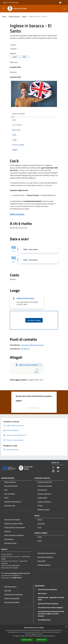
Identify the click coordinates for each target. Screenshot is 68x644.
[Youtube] (58, 468)
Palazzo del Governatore (25, 298)
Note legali (8, 590)
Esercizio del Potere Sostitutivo (48, 604)
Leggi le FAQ (41, 561)
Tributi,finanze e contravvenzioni (15, 527)
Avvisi (39, 527)
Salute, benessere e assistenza (14, 535)
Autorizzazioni (9, 539)
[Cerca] (64, 9)
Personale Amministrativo (13, 502)
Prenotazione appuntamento (47, 553)
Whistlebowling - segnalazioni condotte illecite (51, 598)
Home (4, 16)
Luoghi (40, 537)
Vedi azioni (15, 49)
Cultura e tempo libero (45, 486)
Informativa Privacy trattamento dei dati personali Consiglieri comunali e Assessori (51, 614)
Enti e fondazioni (10, 494)
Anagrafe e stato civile (45, 482)
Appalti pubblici (42, 498)
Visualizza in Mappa (34, 320)
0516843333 (25, 349)
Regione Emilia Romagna (11, 2)
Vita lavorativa (42, 490)
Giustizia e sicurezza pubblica (14, 523)
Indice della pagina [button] (18, 114)
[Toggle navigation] (4, 8)
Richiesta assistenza (44, 565)
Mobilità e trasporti (44, 509)
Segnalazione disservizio (45, 557)
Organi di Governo (10, 482)
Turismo (40, 505)
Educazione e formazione (12, 519)
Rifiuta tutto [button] (42, 640)
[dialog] (34, 634)
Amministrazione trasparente (47, 589)
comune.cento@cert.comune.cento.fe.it (17, 573)
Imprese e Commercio (44, 494)
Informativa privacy (10, 587)
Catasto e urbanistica (44, 502)
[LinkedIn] (58, 471)
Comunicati (41, 523)
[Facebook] (53, 468)
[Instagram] (53, 471)
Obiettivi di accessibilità (12, 598)
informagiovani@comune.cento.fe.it (32, 345)
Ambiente (7, 531)
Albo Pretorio (42, 593)
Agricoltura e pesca (10, 543)
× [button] (66, 627)
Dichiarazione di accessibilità (13, 594)
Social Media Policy (44, 620)
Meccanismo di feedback (12, 602)
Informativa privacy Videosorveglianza (50, 607)
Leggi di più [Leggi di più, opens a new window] (52, 636)
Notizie (40, 520)
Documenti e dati (10, 505)
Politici (6, 498)
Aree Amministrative (11, 486)
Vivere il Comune (14, 16)
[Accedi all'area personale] (60, 3)
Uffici (6, 490)
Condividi (14, 45)
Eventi (24, 16)
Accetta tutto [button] (27, 640)
